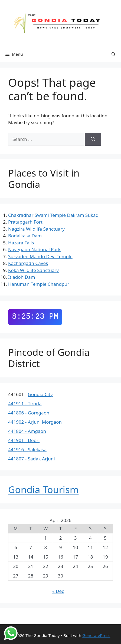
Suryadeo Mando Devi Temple (40, 256)
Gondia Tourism (43, 489)
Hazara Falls (21, 243)
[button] (114, 54)
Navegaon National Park (34, 249)
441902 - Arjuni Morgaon (35, 422)
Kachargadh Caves (28, 263)
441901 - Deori (24, 440)
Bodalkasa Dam (25, 236)
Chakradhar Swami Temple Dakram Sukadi (54, 215)
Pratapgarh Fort (25, 222)
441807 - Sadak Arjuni (32, 459)
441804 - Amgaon (27, 431)
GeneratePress (96, 635)
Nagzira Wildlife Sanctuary (36, 229)
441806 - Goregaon (29, 413)
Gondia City (40, 394)
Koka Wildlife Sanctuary (33, 270)
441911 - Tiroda (25, 404)
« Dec (58, 591)
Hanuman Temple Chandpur (39, 284)
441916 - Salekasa (27, 449)
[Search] (93, 139)
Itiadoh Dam (22, 277)
